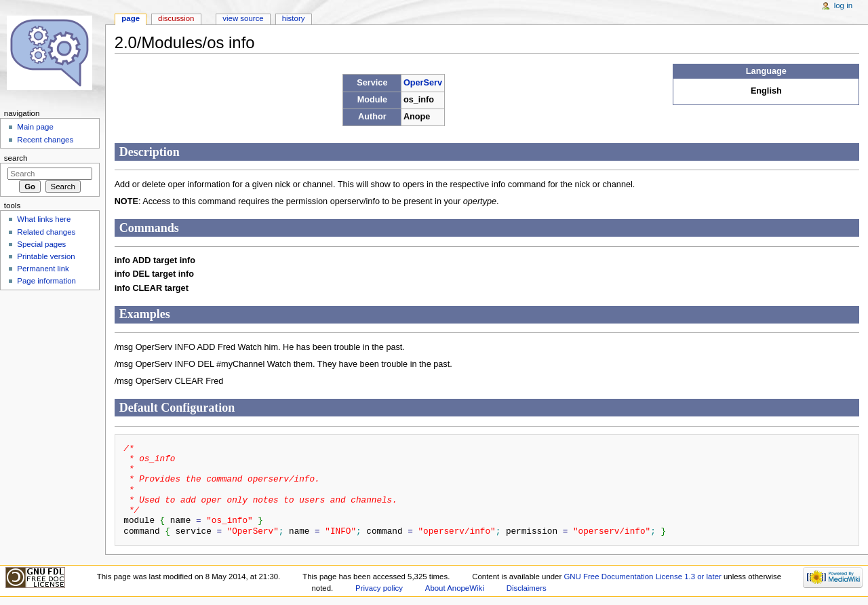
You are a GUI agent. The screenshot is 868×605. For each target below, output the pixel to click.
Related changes (46, 232)
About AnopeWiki (455, 588)
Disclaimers (527, 588)
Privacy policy (379, 588)
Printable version (46, 256)
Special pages (41, 244)
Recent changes (45, 140)
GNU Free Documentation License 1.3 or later (642, 577)
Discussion (176, 18)
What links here (44, 219)
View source (243, 18)
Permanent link (43, 269)
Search (16, 158)
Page (131, 18)
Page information (46, 281)
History (294, 18)
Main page (35, 127)
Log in (843, 5)
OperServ (423, 83)
